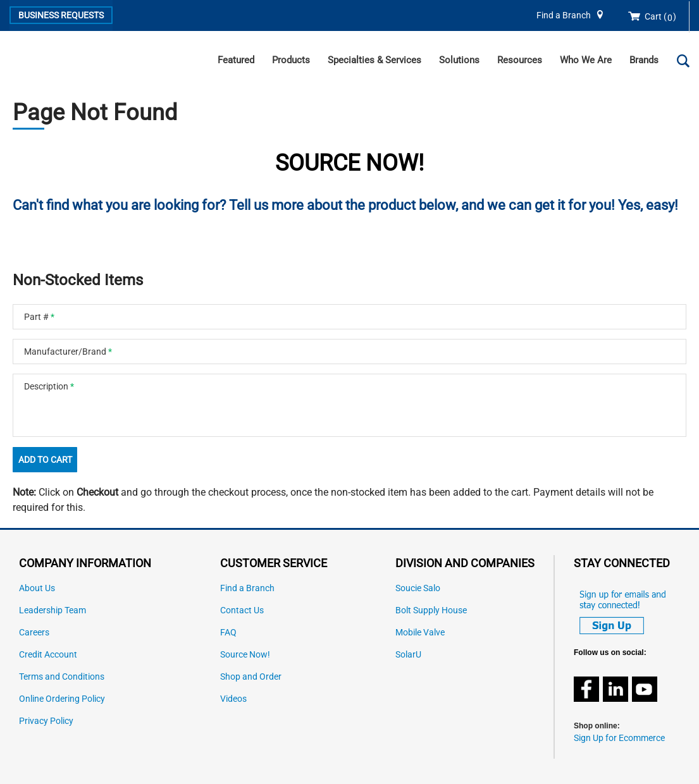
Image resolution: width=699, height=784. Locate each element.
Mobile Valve (420, 633)
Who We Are (586, 60)
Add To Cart (45, 460)
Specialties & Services (374, 60)
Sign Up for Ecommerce (619, 738)
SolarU (408, 655)
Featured (236, 60)
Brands (644, 60)
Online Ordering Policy (62, 699)
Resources (520, 60)
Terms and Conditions (62, 677)
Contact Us (242, 610)
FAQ (228, 633)
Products (291, 60)
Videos (233, 699)
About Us (37, 588)
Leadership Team (53, 610)
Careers (34, 633)
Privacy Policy (46, 721)
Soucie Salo (418, 588)
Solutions (459, 60)
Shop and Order (251, 677)
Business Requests (61, 15)
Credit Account (48, 655)
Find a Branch (564, 15)
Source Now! (245, 655)
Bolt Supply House (431, 610)
